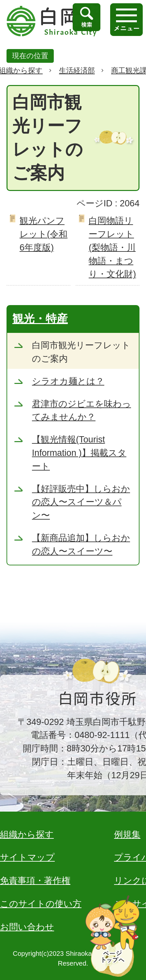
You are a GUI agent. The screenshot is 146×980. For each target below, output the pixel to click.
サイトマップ (27, 857)
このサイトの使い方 (41, 904)
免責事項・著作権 (35, 880)
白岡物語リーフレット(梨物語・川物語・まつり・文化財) (112, 247)
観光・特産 (40, 318)
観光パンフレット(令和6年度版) (44, 234)
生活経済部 (77, 70)
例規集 (127, 834)
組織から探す (27, 834)
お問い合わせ (27, 927)
